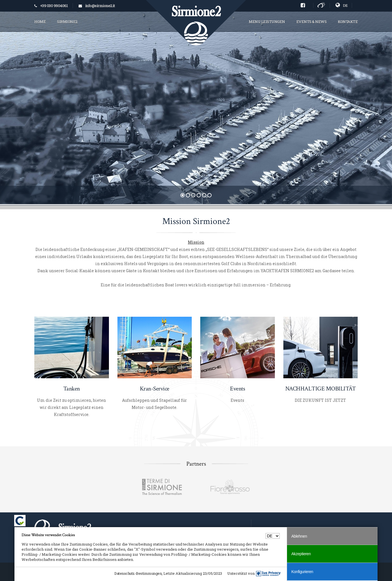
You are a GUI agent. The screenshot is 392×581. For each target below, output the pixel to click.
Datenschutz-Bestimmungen (138, 573)
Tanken (72, 389)
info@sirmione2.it (100, 6)
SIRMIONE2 (67, 22)
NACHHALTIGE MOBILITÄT (321, 389)
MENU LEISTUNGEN (267, 22)
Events (237, 389)
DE (342, 5)
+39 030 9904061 (54, 6)
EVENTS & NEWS (312, 22)
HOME (40, 22)
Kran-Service (155, 389)
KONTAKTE (348, 22)
